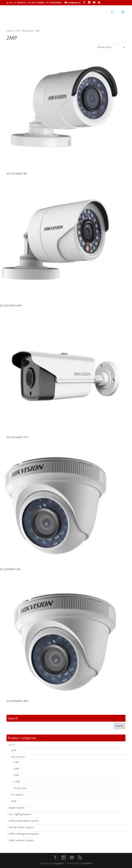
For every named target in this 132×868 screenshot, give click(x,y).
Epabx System (17, 808)
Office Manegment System (24, 834)
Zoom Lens (21, 788)
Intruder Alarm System (21, 827)
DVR (14, 750)
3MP (17, 775)
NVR (14, 801)
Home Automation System (24, 821)
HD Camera (28, 31)
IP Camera (17, 795)
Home (10, 31)
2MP (17, 769)
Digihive (59, 863)
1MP (17, 762)
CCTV (17, 31)
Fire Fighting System (20, 814)
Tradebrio (87, 863)
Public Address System (21, 840)
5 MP (17, 782)
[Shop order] (110, 47)
